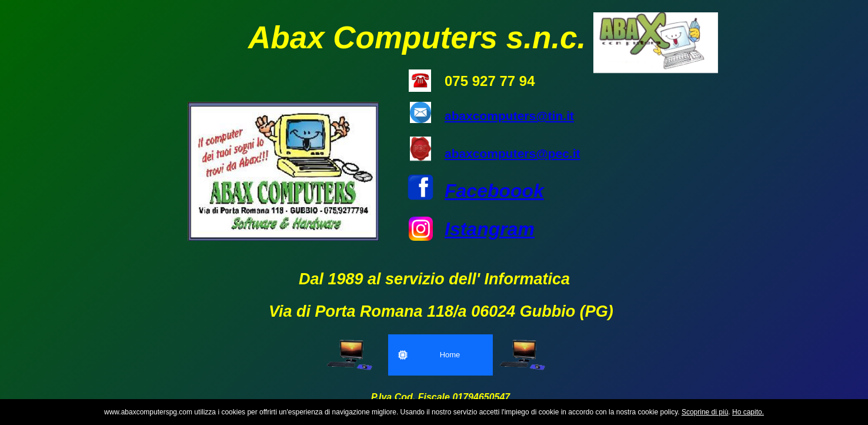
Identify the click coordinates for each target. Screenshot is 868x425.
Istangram (490, 229)
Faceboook (494, 191)
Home (429, 355)
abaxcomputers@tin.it (509, 116)
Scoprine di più (705, 412)
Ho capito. (748, 412)
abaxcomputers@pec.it (513, 153)
